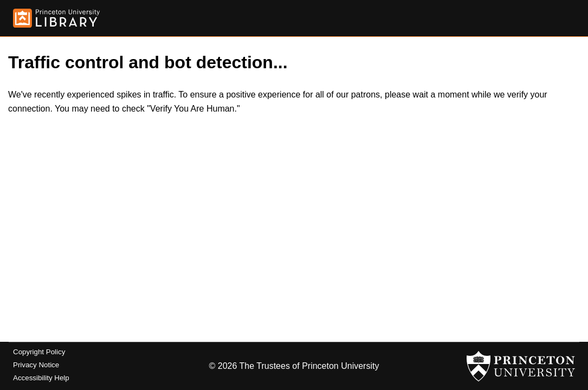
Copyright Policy (39, 352)
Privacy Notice (36, 365)
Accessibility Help (41, 378)
